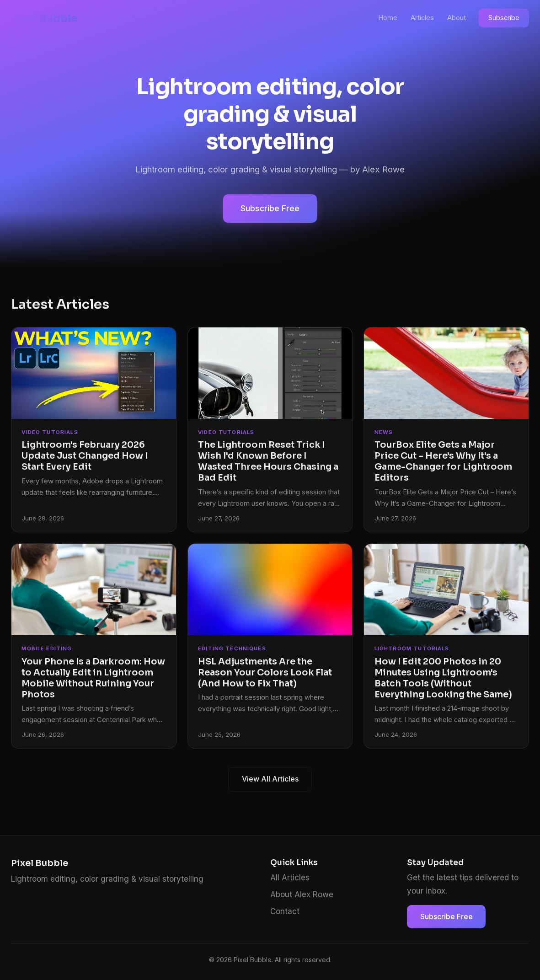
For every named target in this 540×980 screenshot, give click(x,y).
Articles (422, 18)
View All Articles (270, 779)
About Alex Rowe (302, 894)
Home (388, 18)
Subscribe (504, 18)
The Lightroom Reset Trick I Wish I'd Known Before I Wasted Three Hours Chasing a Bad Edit (268, 461)
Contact (285, 911)
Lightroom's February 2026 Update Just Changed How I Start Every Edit (85, 456)
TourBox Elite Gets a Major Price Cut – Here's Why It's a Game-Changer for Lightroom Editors (443, 461)
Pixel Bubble (44, 18)
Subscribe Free (270, 208)
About (457, 18)
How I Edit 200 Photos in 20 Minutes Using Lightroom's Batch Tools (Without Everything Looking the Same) (443, 678)
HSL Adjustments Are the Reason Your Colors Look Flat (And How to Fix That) (265, 672)
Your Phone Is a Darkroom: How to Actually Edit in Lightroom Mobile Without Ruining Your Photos (93, 678)
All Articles (290, 878)
